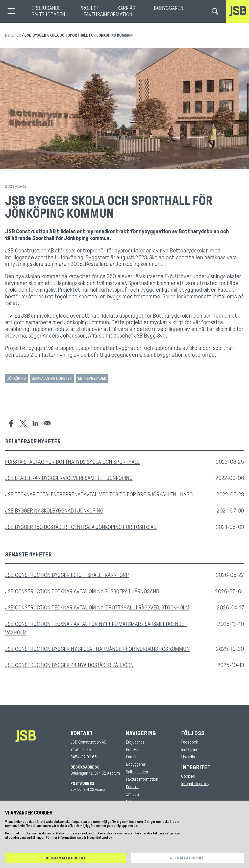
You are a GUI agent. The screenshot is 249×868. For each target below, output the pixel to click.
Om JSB (132, 794)
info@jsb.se (81, 749)
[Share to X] (23, 423)
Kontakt (132, 787)
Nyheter (13, 35)
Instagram (190, 749)
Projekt (89, 8)
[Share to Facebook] (11, 423)
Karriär (126, 8)
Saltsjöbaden (48, 14)
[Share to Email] (47, 423)
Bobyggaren (169, 8)
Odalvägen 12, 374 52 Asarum (95, 773)
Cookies (188, 776)
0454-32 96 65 (84, 757)
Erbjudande (46, 8)
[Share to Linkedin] (35, 423)
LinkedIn (188, 757)
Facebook (190, 742)
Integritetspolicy (195, 784)
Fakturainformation (108, 14)
